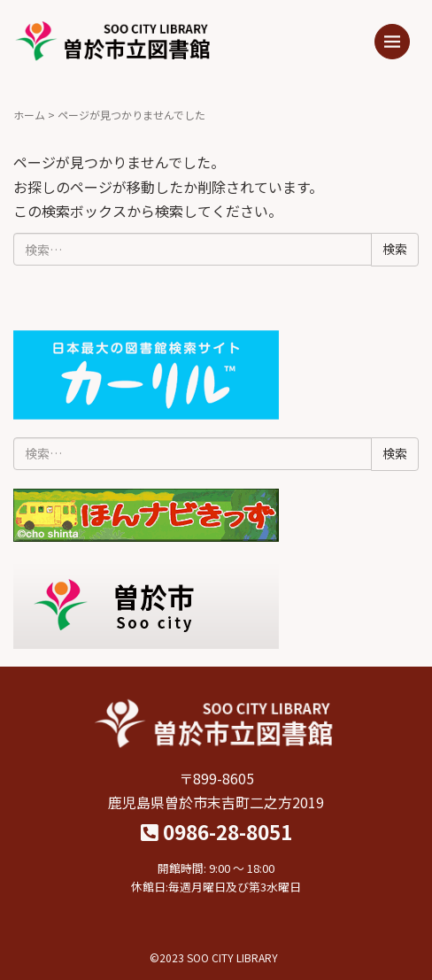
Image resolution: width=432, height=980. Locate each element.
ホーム (29, 115)
